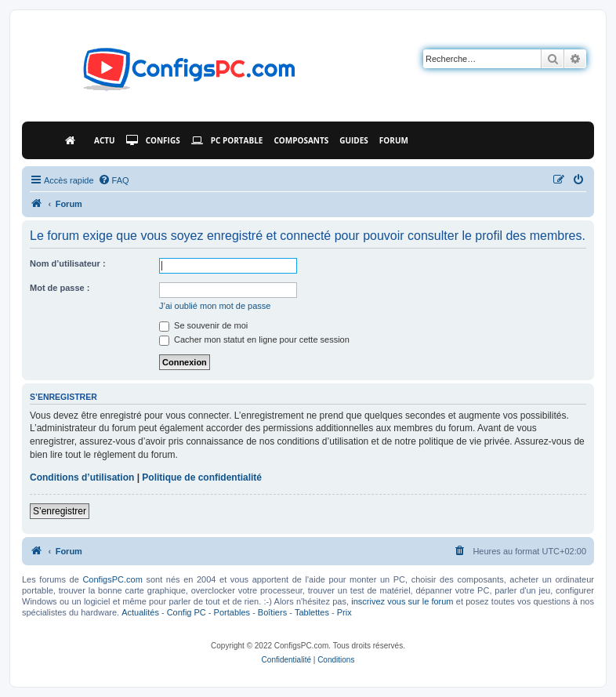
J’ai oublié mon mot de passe (215, 306)
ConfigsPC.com (112, 579)
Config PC (187, 612)
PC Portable (227, 140)
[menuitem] (114, 180)
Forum (394, 140)
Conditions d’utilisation (82, 477)
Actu (105, 140)
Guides (354, 140)
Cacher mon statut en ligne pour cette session (254, 339)
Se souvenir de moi (203, 325)
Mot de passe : (60, 288)
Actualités (140, 612)
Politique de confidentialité (202, 477)
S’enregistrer (60, 511)
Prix (344, 612)
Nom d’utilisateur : (68, 263)
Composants (301, 140)
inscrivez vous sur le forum (402, 601)
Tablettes (312, 612)
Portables (232, 612)
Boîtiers (272, 612)
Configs (153, 140)
